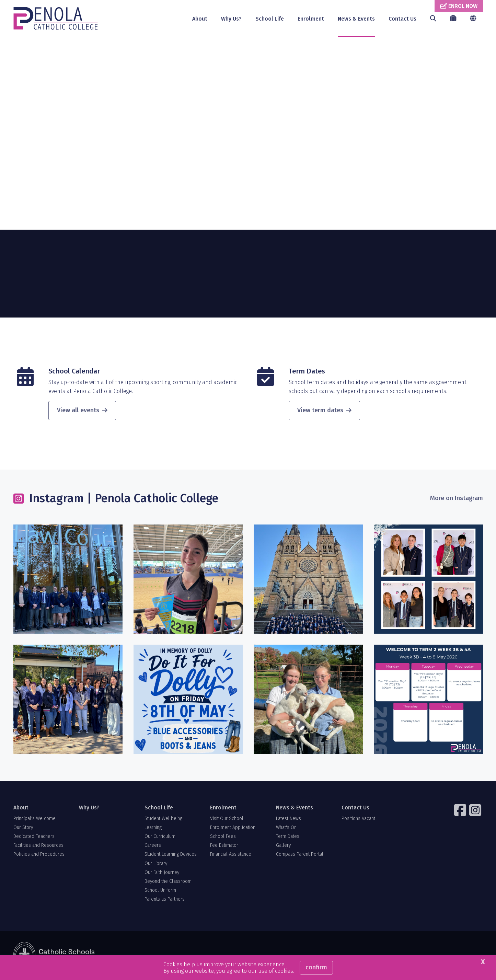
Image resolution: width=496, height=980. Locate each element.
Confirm (316, 967)
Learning (153, 829)
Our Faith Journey (162, 874)
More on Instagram (457, 500)
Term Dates (307, 373)
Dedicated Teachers (34, 838)
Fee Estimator (224, 847)
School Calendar (74, 373)
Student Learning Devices (171, 856)
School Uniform (160, 892)
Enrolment (311, 19)
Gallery (283, 847)
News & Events (356, 19)
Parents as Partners (165, 901)
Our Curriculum (160, 838)
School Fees (223, 838)
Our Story (23, 829)
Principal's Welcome (34, 820)
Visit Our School (227, 820)
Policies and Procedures (39, 856)
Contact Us (402, 19)
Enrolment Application (233, 829)
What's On (286, 829)
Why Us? (231, 19)
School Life (270, 19)
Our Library (156, 865)
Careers (153, 847)
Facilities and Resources (38, 847)
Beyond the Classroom (168, 883)
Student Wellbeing (163, 820)
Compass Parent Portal (300, 856)
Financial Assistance (231, 856)
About (200, 19)
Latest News (289, 820)
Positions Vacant (358, 820)
